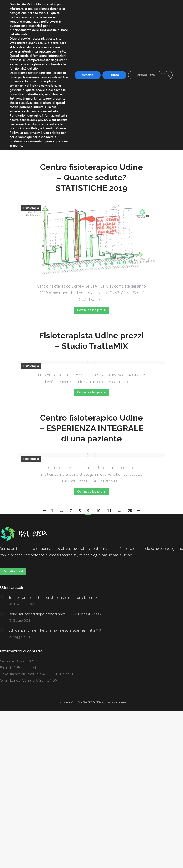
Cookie (121, 702)
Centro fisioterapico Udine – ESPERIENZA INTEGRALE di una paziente (91, 428)
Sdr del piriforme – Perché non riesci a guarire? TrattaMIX (55, 630)
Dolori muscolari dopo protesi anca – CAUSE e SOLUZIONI (55, 614)
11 (109, 511)
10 (98, 511)
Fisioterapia (31, 46)
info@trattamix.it (24, 667)
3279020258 (27, 661)
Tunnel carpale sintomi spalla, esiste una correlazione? (53, 597)
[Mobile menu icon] (177, 10)
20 (130, 511)
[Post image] (2, 597)
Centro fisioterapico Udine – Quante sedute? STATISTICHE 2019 (91, 177)
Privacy (109, 702)
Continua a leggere (91, 142)
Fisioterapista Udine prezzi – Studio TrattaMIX (91, 341)
